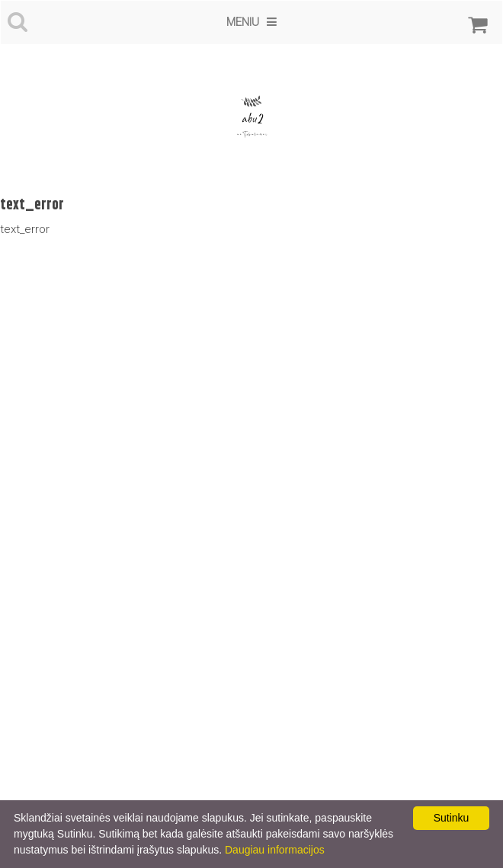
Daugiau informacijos (275, 850)
